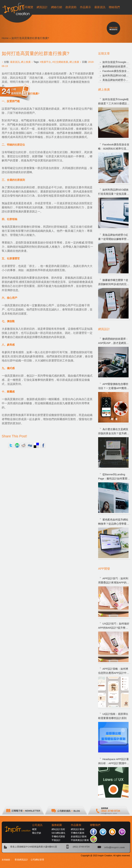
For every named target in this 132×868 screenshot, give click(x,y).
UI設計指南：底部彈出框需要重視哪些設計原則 (113, 716)
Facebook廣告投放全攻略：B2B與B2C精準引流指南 (114, 147)
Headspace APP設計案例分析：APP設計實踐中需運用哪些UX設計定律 (114, 762)
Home (5, 38)
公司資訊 (37, 825)
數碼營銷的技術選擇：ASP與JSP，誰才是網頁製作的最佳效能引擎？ (113, 341)
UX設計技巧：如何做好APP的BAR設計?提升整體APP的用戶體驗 (114, 626)
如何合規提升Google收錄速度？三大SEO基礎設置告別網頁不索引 (114, 102)
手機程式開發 (58, 837)
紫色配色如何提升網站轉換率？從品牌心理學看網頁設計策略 (114, 522)
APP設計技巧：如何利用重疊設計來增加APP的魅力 (114, 581)
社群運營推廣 (13, 212)
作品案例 (76, 825)
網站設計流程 (58, 829)
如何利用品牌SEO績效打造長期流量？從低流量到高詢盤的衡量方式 (114, 192)
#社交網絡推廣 (60, 62)
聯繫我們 (95, 825)
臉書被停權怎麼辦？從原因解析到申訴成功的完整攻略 (114, 282)
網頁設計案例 (78, 829)
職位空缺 (37, 833)
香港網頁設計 (21, 860)
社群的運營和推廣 (13, 415)
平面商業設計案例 (80, 840)
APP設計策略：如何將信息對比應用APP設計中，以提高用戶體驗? (114, 671)
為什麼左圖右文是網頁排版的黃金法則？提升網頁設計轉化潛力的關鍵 (114, 432)
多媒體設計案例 (79, 837)
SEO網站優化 (58, 833)
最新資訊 (15, 62)
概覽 (34, 829)
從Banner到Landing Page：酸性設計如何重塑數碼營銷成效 (114, 477)
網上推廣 (26, 62)
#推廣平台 (46, 62)
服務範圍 (57, 825)
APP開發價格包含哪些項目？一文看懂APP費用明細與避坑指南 (114, 386)
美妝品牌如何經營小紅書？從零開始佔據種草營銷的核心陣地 (114, 237)
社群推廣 (29, 74)
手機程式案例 (78, 833)
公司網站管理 (37, 860)
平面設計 (56, 840)
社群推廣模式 (79, 137)
